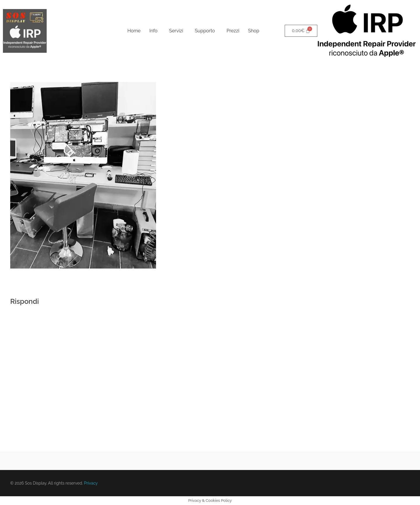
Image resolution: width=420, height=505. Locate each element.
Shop (254, 31)
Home (134, 31)
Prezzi (233, 31)
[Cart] (301, 31)
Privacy (91, 483)
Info (153, 31)
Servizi (176, 31)
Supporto (205, 31)
